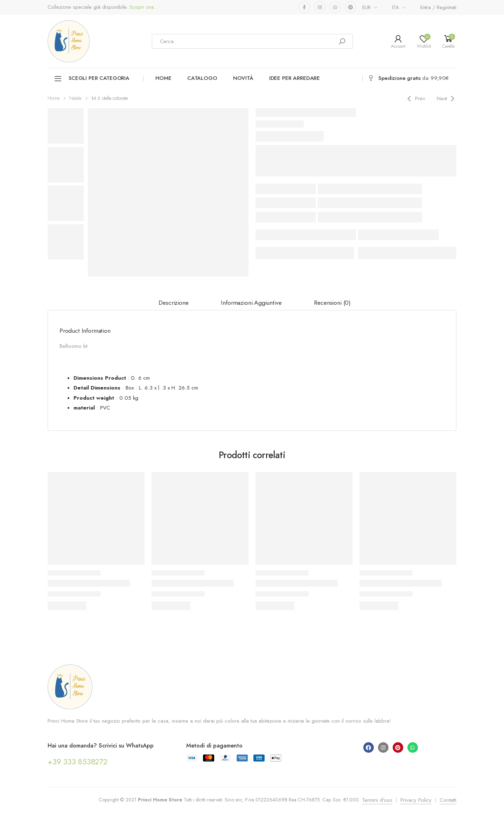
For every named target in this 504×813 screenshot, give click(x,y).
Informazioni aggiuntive (251, 303)
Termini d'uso (377, 800)
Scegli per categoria (92, 79)
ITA (396, 7)
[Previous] (415, 98)
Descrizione (173, 303)
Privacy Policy (416, 800)
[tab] (173, 303)
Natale (75, 98)
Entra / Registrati (438, 7)
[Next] (447, 98)
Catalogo (202, 78)
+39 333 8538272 (78, 762)
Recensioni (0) (332, 303)
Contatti (448, 800)
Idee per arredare (295, 78)
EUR (367, 7)
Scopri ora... (143, 7)
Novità (243, 78)
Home (163, 78)
